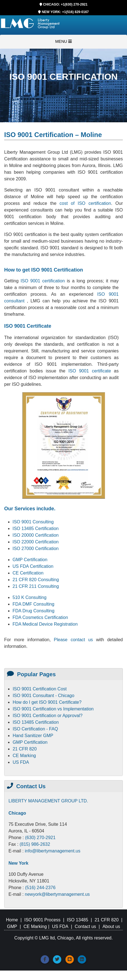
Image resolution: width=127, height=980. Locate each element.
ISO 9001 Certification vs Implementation (53, 709)
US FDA (21, 762)
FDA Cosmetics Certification (40, 617)
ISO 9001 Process (42, 920)
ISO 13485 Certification (36, 528)
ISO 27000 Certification (36, 549)
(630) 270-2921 (40, 838)
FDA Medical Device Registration (45, 624)
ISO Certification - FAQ (35, 729)
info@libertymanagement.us (52, 851)
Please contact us (75, 640)
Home (12, 920)
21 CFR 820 (25, 749)
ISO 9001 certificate (91, 371)
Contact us (85, 926)
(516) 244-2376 (40, 888)
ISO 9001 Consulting (33, 522)
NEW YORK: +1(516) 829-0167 (65, 12)
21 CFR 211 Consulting (36, 586)
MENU (63, 41)
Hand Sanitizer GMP (33, 736)
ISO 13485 (78, 920)
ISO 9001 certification (43, 281)
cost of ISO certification (85, 203)
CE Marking (24, 756)
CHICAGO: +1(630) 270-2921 (65, 4)
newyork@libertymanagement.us (57, 894)
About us (111, 926)
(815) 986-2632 (35, 844)
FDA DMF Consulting (33, 604)
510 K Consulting (30, 597)
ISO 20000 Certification (36, 535)
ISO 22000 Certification (36, 542)
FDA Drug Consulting (33, 611)
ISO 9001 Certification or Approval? (47, 716)
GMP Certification (30, 560)
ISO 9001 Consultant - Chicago (43, 696)
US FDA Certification (33, 566)
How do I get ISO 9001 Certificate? (47, 702)
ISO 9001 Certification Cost (40, 689)
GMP (12, 926)
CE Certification (28, 573)
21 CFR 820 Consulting (36, 580)
